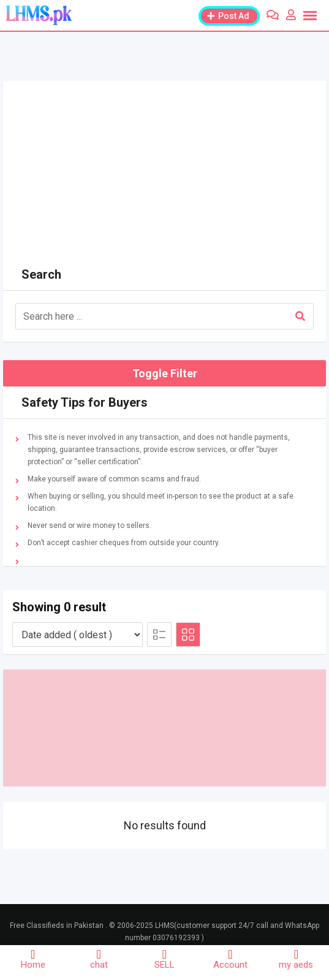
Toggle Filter (165, 373)
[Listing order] (78, 635)
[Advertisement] (164, 167)
